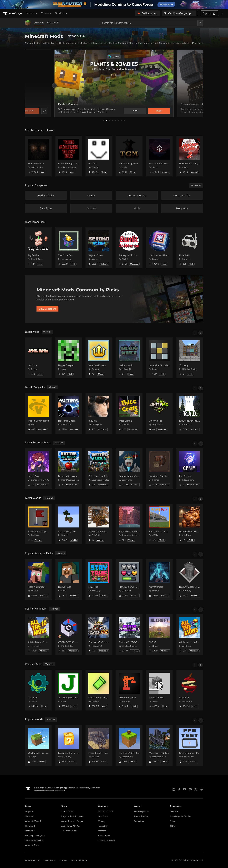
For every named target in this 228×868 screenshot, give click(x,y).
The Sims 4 (30, 826)
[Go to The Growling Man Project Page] (129, 156)
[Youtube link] (185, 789)
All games (29, 812)
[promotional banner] (114, 4)
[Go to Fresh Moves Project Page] (69, 579)
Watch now (151, 111)
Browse (32, 13)
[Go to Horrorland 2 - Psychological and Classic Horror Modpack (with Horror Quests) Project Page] (190, 156)
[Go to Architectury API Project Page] (129, 690)
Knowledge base (141, 812)
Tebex (173, 821)
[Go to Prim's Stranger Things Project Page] (69, 156)
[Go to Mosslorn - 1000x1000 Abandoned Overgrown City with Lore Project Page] (159, 745)
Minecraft (29, 816)
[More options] (222, 13)
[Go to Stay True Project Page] (99, 579)
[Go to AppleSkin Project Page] (190, 690)
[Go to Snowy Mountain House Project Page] (99, 524)
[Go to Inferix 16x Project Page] (38, 469)
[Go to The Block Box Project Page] (69, 248)
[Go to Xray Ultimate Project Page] (159, 579)
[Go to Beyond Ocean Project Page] (99, 248)
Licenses (63, 860)
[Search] (200, 23)
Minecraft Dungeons (34, 840)
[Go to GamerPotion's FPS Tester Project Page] (190, 745)
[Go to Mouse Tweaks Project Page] (159, 690)
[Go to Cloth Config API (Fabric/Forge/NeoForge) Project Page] (99, 690)
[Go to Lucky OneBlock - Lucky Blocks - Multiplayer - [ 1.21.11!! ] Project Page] (69, 745)
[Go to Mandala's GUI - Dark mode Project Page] (129, 579)
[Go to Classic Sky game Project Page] (69, 524)
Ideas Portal (103, 816)
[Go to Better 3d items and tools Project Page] (69, 469)
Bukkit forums (104, 836)
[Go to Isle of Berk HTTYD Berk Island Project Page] (99, 745)
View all (47, 332)
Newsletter (102, 826)
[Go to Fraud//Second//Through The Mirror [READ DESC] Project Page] (129, 524)
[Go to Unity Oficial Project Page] (159, 413)
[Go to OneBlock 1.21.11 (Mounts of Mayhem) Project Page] (129, 745)
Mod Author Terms (79, 860)
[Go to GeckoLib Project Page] (38, 690)
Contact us (139, 821)
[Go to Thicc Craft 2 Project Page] (129, 413)
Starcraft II (30, 831)
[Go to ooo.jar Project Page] (99, 156)
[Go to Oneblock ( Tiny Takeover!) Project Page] (38, 745)
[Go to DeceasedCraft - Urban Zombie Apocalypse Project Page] (99, 635)
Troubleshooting (141, 816)
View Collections (47, 309)
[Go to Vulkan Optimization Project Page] (38, 413)
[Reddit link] (201, 789)
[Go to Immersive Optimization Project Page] (159, 358)
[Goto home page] (13, 13)
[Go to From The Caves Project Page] (38, 156)
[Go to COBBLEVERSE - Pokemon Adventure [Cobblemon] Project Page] (69, 635)
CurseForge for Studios (180, 816)
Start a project (68, 812)
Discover (39, 23)
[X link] (196, 789)
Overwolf (174, 812)
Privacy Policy (49, 860)
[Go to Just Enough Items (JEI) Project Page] (69, 690)
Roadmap (102, 831)
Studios (61, 13)
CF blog (101, 821)
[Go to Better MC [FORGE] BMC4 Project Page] (129, 635)
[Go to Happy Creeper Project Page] (69, 358)
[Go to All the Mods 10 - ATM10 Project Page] (38, 635)
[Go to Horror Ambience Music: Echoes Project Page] (159, 156)
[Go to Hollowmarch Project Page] (129, 358)
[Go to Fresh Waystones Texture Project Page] (190, 579)
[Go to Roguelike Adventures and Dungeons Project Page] (190, 413)
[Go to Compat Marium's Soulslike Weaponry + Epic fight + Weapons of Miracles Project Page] (129, 469)
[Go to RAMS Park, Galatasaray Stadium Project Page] (159, 524)
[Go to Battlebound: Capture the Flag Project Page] (38, 524)
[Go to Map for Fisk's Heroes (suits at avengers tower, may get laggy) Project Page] (190, 524)
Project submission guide (72, 816)
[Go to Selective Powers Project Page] (99, 358)
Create (47, 13)
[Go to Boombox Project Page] (190, 248)
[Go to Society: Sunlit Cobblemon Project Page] (129, 248)
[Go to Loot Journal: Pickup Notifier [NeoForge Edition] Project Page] (159, 248)
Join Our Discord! (105, 812)
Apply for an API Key (71, 826)
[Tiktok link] (179, 789)
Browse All (53, 23)
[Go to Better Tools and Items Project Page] (99, 469)
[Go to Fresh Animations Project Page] (38, 579)
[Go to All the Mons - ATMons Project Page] (190, 635)
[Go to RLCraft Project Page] (159, 635)
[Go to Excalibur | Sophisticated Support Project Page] (159, 469)
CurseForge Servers (106, 840)
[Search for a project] (149, 23)
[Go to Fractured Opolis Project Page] (69, 413)
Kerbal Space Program (35, 836)
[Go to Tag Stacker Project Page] (38, 248)
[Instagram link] (174, 789)
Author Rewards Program (73, 821)
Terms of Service (32, 860)
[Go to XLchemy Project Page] (190, 358)
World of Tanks (32, 845)
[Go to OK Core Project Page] (38, 358)
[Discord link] (190, 789)
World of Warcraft (33, 821)
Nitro (172, 826)
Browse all (196, 185)
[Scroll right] (201, 333)
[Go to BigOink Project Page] (99, 413)
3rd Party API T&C (70, 831)
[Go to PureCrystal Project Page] (190, 469)
